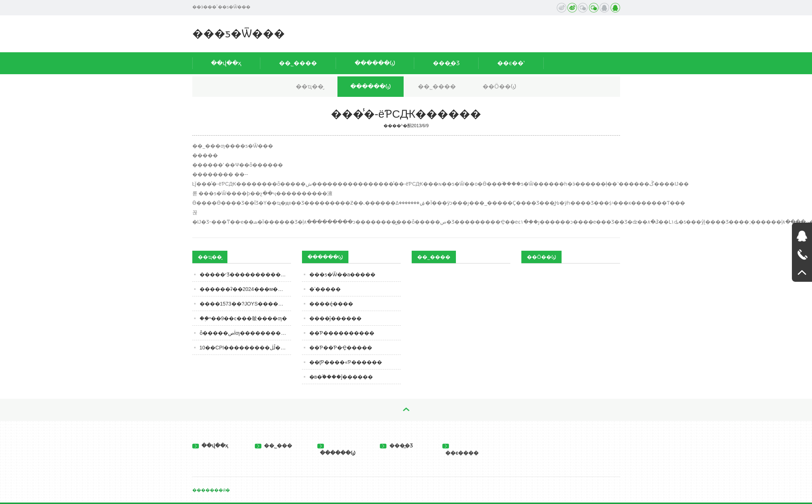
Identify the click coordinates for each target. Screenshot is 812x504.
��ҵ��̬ (310, 86)
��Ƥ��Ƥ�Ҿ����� (341, 348)
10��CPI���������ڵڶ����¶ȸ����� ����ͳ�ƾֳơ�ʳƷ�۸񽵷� (245, 348)
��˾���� (298, 63)
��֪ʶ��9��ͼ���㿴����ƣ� (243, 318)
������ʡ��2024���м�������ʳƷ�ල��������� (245, 289)
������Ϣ (375, 63)
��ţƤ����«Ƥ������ (346, 362)
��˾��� (274, 446)
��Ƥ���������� (342, 333)
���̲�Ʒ (446, 63)
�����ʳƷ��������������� (245, 274)
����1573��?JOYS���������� (245, 304)
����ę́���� (331, 304)
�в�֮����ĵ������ (341, 377)
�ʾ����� (325, 289)
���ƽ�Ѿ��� (239, 33)
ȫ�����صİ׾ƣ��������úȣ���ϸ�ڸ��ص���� (245, 333)
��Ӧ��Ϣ (499, 86)
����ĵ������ (335, 318)
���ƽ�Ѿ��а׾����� (343, 274)
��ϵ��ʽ (511, 63)
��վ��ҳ (226, 63)
